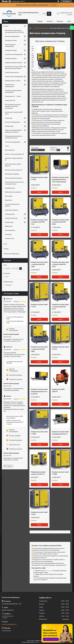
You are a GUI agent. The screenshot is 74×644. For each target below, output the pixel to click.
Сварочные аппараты (12, 210)
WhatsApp (49, 571)
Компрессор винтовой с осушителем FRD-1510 (39, 222)
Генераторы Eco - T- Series (13, 96)
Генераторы (9, 118)
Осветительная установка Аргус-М (13, 165)
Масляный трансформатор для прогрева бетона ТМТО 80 (14, 31)
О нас (5, 244)
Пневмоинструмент (11, 58)
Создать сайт (15, 1)
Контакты (60, 21)
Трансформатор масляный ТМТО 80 (14, 362)
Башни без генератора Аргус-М (14, 159)
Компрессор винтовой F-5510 (60, 348)
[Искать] (49, 14)
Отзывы (6, 249)
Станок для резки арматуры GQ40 (15, 322)
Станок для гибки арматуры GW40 (15, 318)
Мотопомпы (9, 196)
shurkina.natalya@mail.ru (9, 624)
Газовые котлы (9, 238)
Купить (39, 192)
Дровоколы (9, 200)
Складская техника (11, 40)
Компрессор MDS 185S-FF (58, 390)
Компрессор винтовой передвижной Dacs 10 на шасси (39, 392)
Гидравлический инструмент (14, 63)
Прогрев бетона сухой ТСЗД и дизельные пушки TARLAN (14, 68)
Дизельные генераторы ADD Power (14, 113)
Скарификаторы (10, 188)
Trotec (7, 146)
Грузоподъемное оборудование (10, 45)
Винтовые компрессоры (42, 28)
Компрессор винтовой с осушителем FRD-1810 (60, 264)
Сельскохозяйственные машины (12, 205)
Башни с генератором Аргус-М (14, 154)
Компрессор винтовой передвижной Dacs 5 (60, 433)
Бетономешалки (10, 230)
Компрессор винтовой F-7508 (39, 433)
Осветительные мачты (12, 72)
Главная (40, 21)
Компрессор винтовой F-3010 (39, 513)
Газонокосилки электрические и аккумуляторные (14, 183)
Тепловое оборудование (13, 142)
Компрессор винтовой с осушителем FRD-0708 (60, 222)
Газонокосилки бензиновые (13, 178)
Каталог (54, 5)
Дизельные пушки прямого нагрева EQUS (13, 91)
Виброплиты (9, 226)
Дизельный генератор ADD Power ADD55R (15, 417)
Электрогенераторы (11, 218)
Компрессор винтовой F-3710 (39, 306)
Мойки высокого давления (13, 192)
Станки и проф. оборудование (14, 77)
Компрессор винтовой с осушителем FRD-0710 (60, 307)
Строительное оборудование (14, 54)
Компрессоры (9, 126)
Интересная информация (11, 254)
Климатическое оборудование (10, 86)
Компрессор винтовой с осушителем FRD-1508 (39, 264)
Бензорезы (8, 234)
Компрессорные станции (13, 81)
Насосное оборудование (12, 122)
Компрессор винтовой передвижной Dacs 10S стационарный (60, 180)
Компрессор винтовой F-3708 (39, 178)
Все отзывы (8, 466)
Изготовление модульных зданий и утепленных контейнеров (13, 106)
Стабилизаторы (10, 214)
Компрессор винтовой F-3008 (60, 473)
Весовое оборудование (12, 36)
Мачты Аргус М (10, 150)
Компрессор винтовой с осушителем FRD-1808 (39, 349)
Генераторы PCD (10, 100)
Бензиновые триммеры (12, 174)
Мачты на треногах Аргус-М (14, 170)
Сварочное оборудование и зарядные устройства (13, 131)
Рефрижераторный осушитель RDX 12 (38, 473)
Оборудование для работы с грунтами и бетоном (14, 137)
